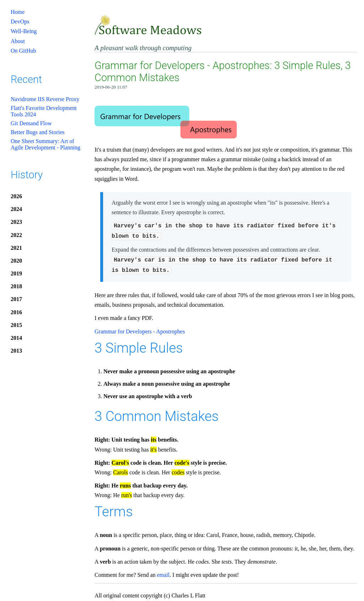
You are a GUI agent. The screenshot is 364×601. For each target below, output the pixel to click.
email (164, 572)
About (18, 41)
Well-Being (24, 31)
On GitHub (23, 51)
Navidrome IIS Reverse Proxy (45, 99)
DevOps (20, 22)
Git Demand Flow (31, 123)
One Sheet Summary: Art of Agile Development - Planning (45, 144)
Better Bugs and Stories (38, 132)
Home (18, 12)
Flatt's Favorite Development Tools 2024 (44, 111)
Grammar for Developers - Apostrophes (140, 329)
